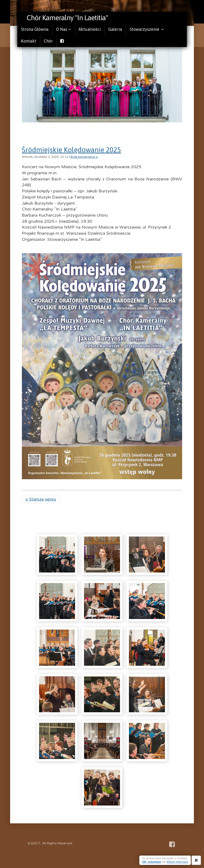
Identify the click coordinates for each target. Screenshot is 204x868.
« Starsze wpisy (41, 499)
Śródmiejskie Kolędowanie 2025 (71, 150)
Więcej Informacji (177, 862)
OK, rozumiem (152, 862)
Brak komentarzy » (84, 157)
